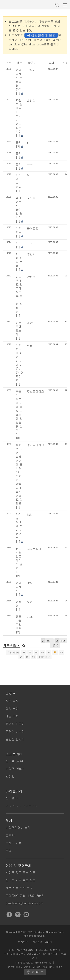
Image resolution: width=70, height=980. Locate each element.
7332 (30, 617)
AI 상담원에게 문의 (41, 35)
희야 (30, 323)
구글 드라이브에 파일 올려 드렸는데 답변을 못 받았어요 (19, 413)
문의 (19, 142)
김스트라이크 (35, 391)
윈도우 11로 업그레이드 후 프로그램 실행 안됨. (19, 294)
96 (34, 657)
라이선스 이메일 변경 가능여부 (19, 526)
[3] (18, 146)
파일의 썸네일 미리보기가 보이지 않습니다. (19, 116)
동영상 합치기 (15, 739)
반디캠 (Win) (14, 761)
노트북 (31, 198)
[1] (18, 93)
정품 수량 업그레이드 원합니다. (19, 560)
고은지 (31, 70)
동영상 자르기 (15, 724)
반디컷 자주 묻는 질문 (21, 880)
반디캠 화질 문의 (19, 260)
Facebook (9, 915)
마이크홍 (33, 228)
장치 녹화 (12, 708)
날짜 (51, 63)
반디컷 (10, 776)
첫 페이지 (13, 652)
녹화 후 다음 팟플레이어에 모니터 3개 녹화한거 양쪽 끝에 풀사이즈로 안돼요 (19, 474)
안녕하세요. (19, 587)
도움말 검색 (57, 5)
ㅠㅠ (30, 164)
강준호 (31, 277)
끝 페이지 (44, 657)
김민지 (31, 254)
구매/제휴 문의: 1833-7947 (24, 896)
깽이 (30, 583)
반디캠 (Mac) (15, 769)
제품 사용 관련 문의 (19, 888)
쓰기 (46, 641)
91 (49, 652)
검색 (55, 645)
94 (21, 657)
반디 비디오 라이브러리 (22, 806)
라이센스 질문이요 (19, 181)
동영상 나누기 (15, 731)
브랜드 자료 (14, 843)
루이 (30, 602)
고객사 (10, 835)
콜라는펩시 (34, 549)
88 (30, 652)
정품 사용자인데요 (19, 622)
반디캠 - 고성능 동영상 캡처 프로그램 (21, 5)
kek (29, 514)
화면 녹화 (12, 701)
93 (61, 652)
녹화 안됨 (19, 230)
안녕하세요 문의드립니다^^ (19, 80)
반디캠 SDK (14, 798)
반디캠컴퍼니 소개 (18, 828)
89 (36, 652)
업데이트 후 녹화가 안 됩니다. (19, 207)
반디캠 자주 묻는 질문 (21, 872)
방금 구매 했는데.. (19, 328)
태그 (60, 641)
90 (42, 652)
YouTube (26, 915)
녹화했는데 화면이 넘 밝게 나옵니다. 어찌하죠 (20, 363)
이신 (30, 345)
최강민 (31, 100)
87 (24, 652)
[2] (18, 576)
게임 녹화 (12, 716)
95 (27, 657)
